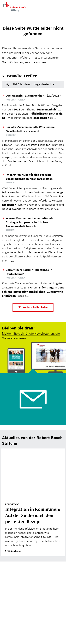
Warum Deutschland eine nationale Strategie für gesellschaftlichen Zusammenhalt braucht (29, 222)
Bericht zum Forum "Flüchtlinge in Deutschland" (29, 272)
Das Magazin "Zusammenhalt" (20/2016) (33, 96)
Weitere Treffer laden (35, 307)
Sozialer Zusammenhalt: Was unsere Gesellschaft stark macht (30, 129)
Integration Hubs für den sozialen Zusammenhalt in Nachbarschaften (29, 177)
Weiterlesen (13, 551)
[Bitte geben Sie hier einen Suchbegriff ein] (33, 84)
